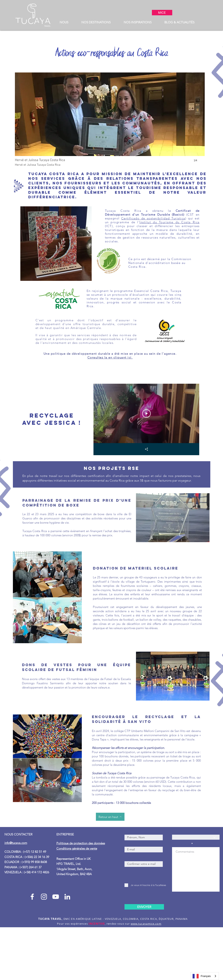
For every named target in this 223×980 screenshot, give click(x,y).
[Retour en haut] (110, 817)
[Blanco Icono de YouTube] (56, 897)
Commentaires (181, 844)
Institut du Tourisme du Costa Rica (169, 222)
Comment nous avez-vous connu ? (191, 832)
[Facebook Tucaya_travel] (32, 897)
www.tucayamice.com (146, 924)
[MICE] (162, 13)
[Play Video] (146, 414)
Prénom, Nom (132, 832)
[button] (64, 22)
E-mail (128, 844)
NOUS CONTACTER (18, 834)
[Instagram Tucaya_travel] (44, 897)
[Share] (146, 449)
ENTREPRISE (66, 834)
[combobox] (205, 976)
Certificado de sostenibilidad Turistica (153, 218)
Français (202, 976)
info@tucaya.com (16, 843)
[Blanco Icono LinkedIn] (67, 897)
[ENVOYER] (144, 907)
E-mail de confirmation (137, 857)
